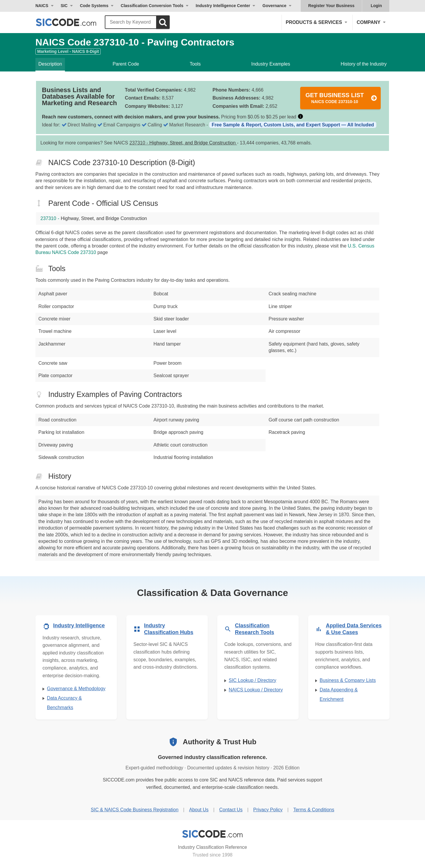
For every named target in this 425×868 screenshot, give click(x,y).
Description (50, 64)
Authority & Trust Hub (219, 742)
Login (376, 6)
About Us (199, 810)
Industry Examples (271, 64)
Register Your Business (331, 6)
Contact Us (231, 810)
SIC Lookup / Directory (252, 680)
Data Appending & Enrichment (339, 694)
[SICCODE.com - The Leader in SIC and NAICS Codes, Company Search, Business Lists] (72, 22)
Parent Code (126, 64)
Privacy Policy (268, 810)
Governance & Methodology (76, 689)
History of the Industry (364, 64)
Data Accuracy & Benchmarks (64, 703)
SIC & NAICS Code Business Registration (135, 810)
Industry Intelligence (79, 626)
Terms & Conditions (314, 810)
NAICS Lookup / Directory (256, 690)
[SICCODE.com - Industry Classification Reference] (212, 834)
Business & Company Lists (348, 680)
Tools (195, 64)
